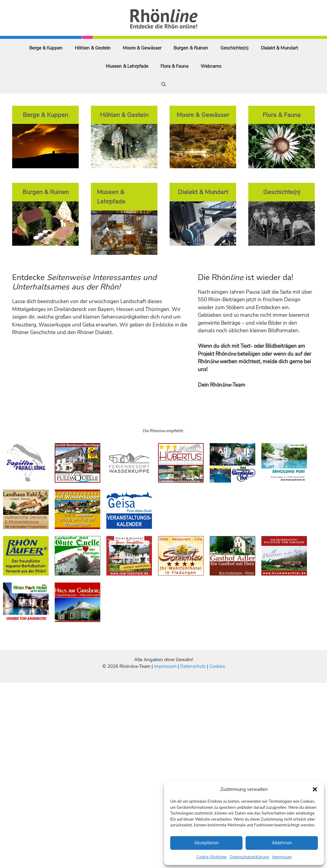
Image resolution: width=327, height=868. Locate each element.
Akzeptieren (207, 843)
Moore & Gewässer (142, 48)
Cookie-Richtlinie (212, 857)
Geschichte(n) (234, 48)
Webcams (211, 66)
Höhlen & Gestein (93, 48)
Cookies (217, 666)
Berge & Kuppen (46, 48)
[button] (315, 789)
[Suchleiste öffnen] (164, 84)
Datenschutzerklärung (250, 857)
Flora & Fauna (174, 66)
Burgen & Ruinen (191, 48)
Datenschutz (193, 666)
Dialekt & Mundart (279, 48)
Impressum (282, 857)
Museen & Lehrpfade (127, 66)
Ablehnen (282, 843)
